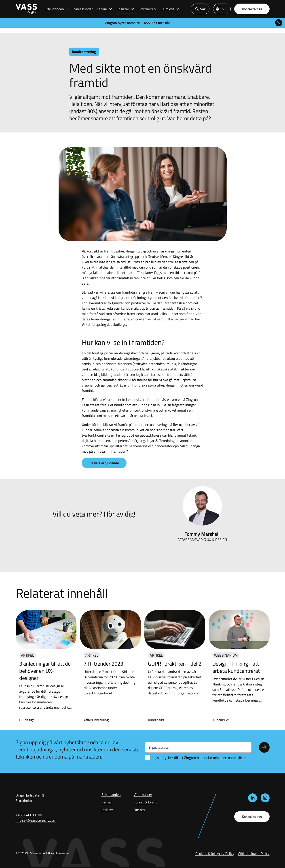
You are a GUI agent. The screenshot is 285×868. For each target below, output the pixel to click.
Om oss (171, 9)
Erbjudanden (57, 9)
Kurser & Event (145, 802)
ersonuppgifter (234, 758)
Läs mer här (161, 23)
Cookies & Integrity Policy (215, 853)
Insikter (126, 9)
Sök (200, 9)
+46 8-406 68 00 (29, 815)
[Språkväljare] (222, 9)
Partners (149, 9)
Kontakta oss (252, 9)
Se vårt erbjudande (104, 463)
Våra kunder (83, 9)
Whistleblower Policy (254, 853)
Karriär (105, 9)
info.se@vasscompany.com (36, 820)
